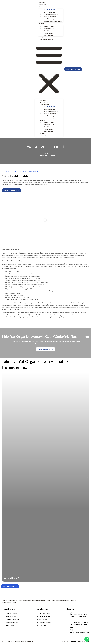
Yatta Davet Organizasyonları (53, 21)
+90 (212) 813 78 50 (79, 622)
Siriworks (74, 641)
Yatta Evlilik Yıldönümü (51, 14)
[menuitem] (85, 69)
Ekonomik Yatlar (49, 29)
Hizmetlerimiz (43, 7)
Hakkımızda (42, 5)
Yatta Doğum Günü (49, 12)
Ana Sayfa (42, 2)
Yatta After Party (49, 19)
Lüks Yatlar (47, 31)
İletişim (41, 37)
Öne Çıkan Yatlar (49, 26)
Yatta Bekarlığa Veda (50, 17)
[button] (49, 70)
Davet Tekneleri (48, 35)
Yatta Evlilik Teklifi (49, 10)
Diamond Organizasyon (46, 40)
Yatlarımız (42, 23)
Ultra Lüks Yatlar (49, 33)
